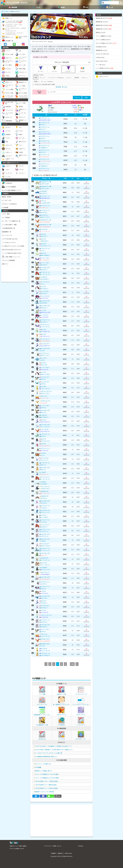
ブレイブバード (45, 346)
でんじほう (44, 403)
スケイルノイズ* (46, 312)
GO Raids (81, 846)
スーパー (41, 69)
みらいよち (44, 365)
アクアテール (45, 531)
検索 (86, 98)
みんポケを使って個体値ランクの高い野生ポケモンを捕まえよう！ (54, 750)
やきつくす (44, 396)
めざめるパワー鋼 (46, 186)
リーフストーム (45, 331)
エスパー (69, 78)
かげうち (43, 408)
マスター (68, 69)
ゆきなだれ (44, 303)
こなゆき (43, 472)
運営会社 (60, 853)
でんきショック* (46, 401)
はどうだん (44, 598)
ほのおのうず (45, 491)
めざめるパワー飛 (46, 225)
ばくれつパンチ (45, 441)
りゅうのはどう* (46, 655)
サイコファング (45, 493)
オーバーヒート (45, 336)
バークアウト (45, 315)
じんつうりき (45, 291)
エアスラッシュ (45, 132)
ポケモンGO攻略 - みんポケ (17, 3)
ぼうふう (43, 465)
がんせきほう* (45, 279)
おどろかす (44, 648)
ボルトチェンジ (45, 572)
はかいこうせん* (46, 546)
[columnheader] (46, 115)
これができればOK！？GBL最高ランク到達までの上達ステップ (53, 746)
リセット (77, 97)
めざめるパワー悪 (46, 182)
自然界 (77, 78)
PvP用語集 (38, 767)
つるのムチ (44, 415)
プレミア (42, 78)
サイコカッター (45, 344)
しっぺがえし (45, 517)
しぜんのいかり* (46, 446)
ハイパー (55, 69)
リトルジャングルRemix (56, 78)
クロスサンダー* (46, 489)
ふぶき (43, 350)
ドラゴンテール (45, 118)
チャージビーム (45, 486)
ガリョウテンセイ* (46, 120)
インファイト (45, 298)
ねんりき (43, 234)
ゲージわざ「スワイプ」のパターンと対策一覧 (48, 753)
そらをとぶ (44, 603)
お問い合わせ (68, 853)
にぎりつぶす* (45, 184)
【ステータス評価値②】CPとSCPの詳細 (47, 778)
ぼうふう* (43, 129)
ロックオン (44, 358)
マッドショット (45, 282)
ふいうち (43, 286)
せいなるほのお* (46, 222)
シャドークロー (45, 258)
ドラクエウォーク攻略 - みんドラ (53, 846)
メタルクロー (45, 215)
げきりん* (44, 589)
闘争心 (36, 81)
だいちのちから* (46, 341)
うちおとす (44, 277)
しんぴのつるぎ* (46, 203)
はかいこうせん (45, 374)
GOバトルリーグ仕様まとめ (43, 764)
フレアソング (45, 398)
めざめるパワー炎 (46, 220)
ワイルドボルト (45, 574)
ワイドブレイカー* (46, 143)
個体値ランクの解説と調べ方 (43, 771)
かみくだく (44, 555)
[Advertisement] (61, 819)
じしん (43, 250)
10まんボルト (45, 241)
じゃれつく (44, 584)
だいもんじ (44, 498)
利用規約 (53, 853)
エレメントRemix (47, 81)
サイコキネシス (45, 260)
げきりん (43, 125)
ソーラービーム (45, 274)
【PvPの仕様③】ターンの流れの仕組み (46, 788)
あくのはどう (45, 289)
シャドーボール (45, 327)
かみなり (43, 541)
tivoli (51, 41)
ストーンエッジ (45, 427)
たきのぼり (44, 191)
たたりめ (43, 386)
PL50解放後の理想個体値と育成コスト (46, 756)
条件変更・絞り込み (61, 87)
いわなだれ (44, 484)
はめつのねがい (45, 255)
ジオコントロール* (46, 391)
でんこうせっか (45, 296)
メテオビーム (45, 208)
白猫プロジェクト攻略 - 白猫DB (18, 846)
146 (72, 664)
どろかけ (43, 453)
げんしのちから (45, 157)
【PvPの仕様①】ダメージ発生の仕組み (47, 781)
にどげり (43, 591)
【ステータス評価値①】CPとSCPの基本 (47, 774)
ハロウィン (85, 78)
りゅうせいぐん (45, 198)
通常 (36, 78)
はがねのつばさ (45, 639)
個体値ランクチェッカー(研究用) (44, 792)
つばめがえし (44, 147)
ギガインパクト (45, 217)
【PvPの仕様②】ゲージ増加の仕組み (46, 785)
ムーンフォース (45, 231)
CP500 (82, 69)
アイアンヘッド (45, 512)
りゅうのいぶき (45, 267)
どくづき (43, 310)
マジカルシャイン (46, 246)
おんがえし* (44, 193)
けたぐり (43, 201)
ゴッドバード (45, 460)
